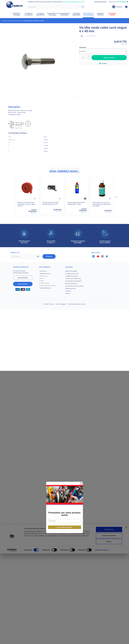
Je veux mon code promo (64, 342)
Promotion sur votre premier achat (64, 328)
